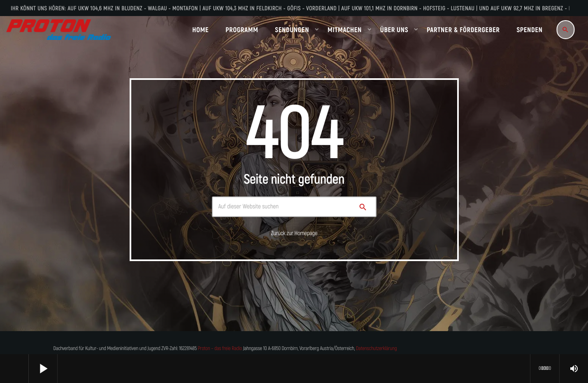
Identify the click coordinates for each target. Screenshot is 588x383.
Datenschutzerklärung (376, 349)
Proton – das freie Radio (220, 349)
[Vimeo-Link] (59, 30)
